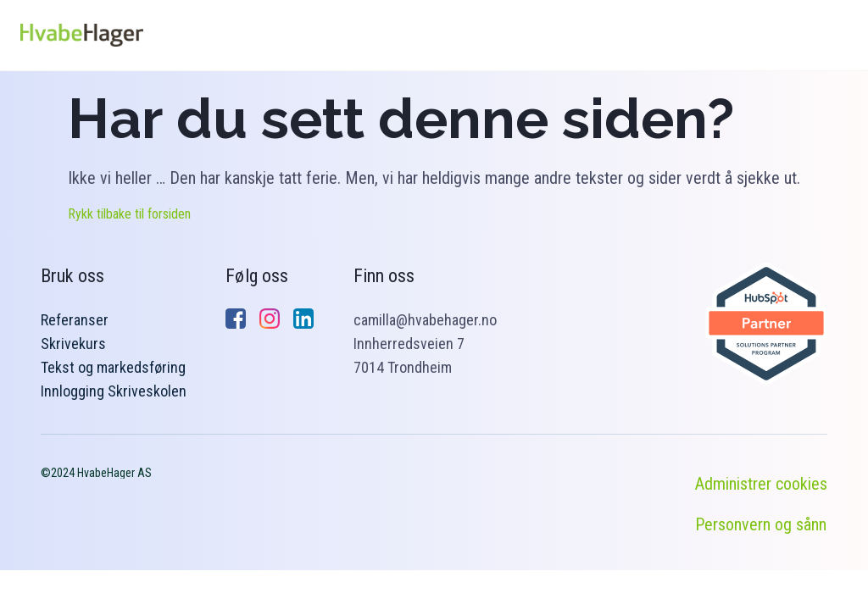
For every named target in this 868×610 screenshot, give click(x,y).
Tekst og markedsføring (113, 367)
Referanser (75, 320)
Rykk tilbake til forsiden (129, 214)
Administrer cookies (761, 484)
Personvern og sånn (761, 524)
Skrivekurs (73, 344)
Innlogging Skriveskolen (114, 391)
